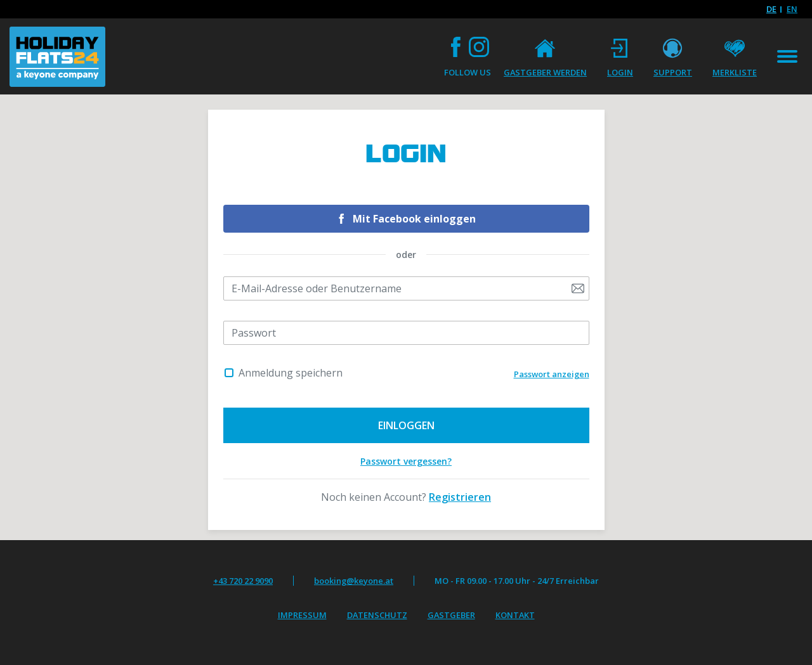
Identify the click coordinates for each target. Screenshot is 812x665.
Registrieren (460, 497)
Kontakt (515, 615)
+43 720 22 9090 (243, 581)
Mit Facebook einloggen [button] (414, 219)
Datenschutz (377, 615)
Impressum (302, 615)
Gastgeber (451, 615)
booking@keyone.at (354, 581)
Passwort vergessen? (406, 461)
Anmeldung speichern (291, 373)
